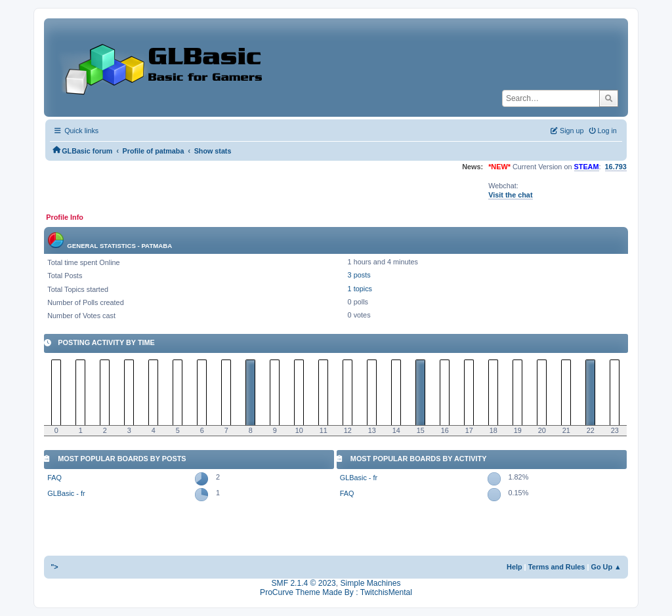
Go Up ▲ (606, 567)
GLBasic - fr (66, 493)
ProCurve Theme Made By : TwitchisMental (336, 592)
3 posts (359, 275)
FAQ (54, 478)
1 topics (360, 289)
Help (514, 567)
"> (54, 567)
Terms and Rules (557, 567)
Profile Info (65, 217)
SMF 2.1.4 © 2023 (304, 583)
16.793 (616, 167)
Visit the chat (510, 195)
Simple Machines (370, 583)
